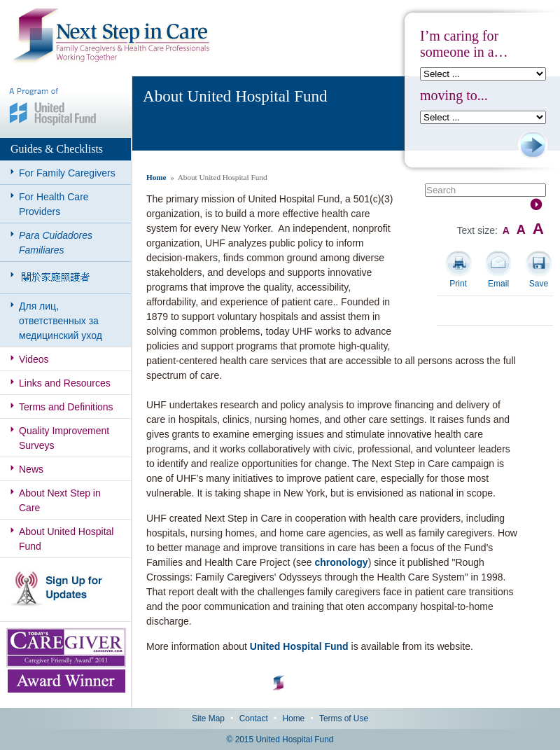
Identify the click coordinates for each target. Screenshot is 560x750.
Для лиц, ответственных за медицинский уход (61, 321)
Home (156, 177)
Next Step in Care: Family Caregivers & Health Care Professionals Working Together (111, 36)
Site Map (208, 718)
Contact (254, 718)
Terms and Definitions (66, 407)
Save (539, 284)
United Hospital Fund (299, 646)
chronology (341, 562)
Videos (34, 359)
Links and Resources (65, 383)
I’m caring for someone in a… (464, 44)
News (31, 469)
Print (458, 284)
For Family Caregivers (67, 173)
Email (498, 284)
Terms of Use (344, 718)
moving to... (454, 95)
